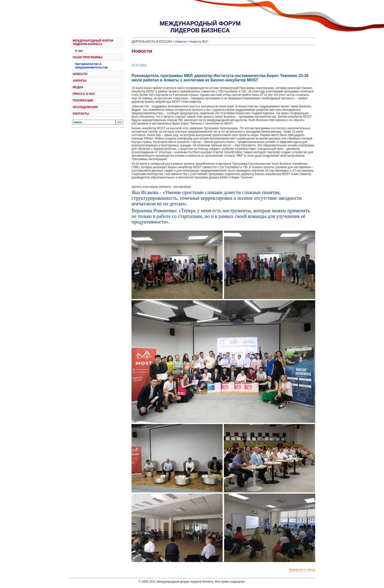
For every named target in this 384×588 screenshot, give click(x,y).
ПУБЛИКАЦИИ (83, 100)
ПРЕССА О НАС (84, 94)
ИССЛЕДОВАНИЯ (85, 107)
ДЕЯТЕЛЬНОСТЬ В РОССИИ (152, 42)
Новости (181, 42)
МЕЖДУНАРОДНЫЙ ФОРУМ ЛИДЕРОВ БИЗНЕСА (93, 42)
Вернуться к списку (302, 570)
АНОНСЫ (80, 81)
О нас (79, 51)
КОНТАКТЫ (81, 114)
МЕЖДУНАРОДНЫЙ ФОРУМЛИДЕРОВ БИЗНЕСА (200, 27)
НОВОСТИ (80, 74)
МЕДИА (78, 87)
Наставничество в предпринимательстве (91, 66)
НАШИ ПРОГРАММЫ (88, 57)
